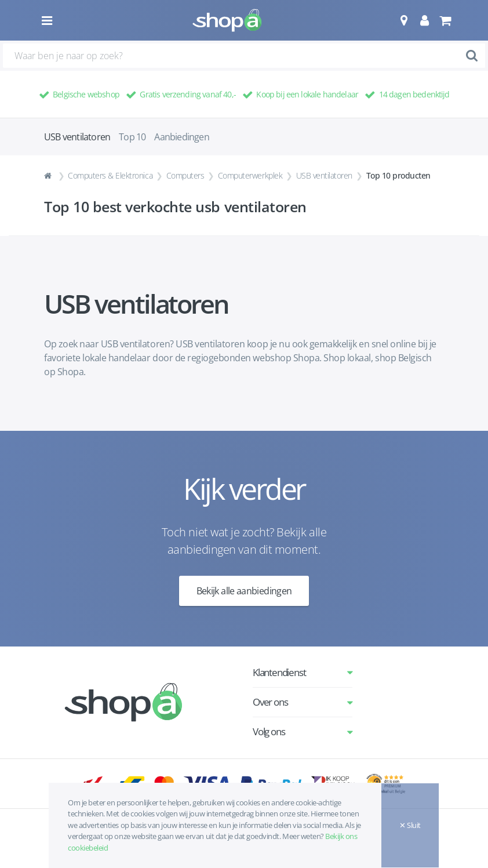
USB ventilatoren (324, 175)
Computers (185, 175)
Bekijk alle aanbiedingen (244, 591)
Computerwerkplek (250, 175)
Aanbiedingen (181, 137)
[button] (404, 20)
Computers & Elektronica (110, 175)
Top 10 (132, 137)
